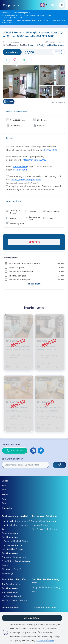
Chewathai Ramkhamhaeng (15, 557)
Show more (34, 283)
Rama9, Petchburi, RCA (14, 579)
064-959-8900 (50, 150)
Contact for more (11, 444)
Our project (8, 508)
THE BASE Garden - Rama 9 (14, 600)
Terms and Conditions (45, 607)
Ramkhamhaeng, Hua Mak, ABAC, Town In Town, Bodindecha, (27, 15)
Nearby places (11, 257)
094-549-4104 (20, 170)
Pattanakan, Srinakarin (44, 516)
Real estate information (17, 111)
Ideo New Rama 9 (10, 592)
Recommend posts (21, 13)
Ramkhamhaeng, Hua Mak (15, 516)
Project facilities (14, 201)
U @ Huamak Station (12, 545)
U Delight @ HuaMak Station (13, 18)
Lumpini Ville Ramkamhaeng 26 (17, 521)
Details (9, 138)
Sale (4, 485)
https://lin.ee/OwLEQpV (34, 160)
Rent (4, 489)
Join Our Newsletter (12, 459)
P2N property (11, 5)
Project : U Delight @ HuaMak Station (47, 45)
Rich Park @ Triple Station (44, 529)
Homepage (6, 13)
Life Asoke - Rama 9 (11, 596)
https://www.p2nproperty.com (26, 179)
